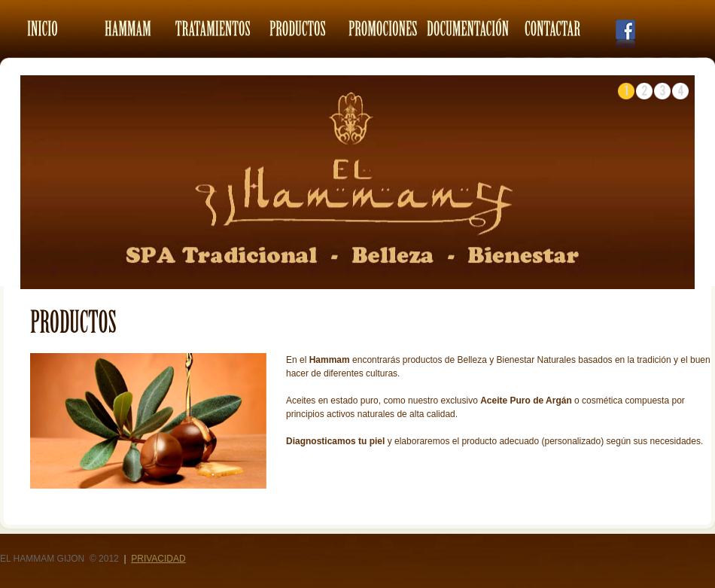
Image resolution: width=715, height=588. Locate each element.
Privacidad (158, 559)
